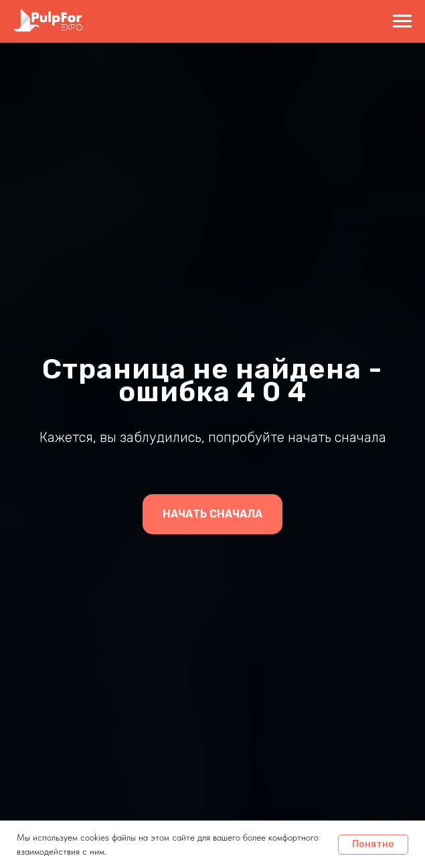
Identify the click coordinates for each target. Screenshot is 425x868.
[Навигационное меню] (402, 21)
